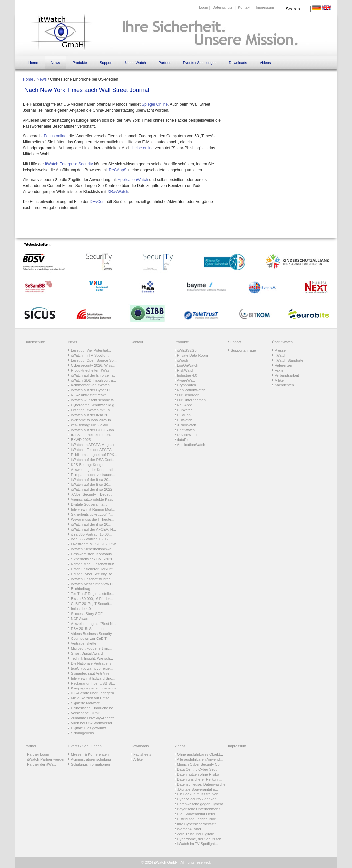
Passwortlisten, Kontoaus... (93, 554)
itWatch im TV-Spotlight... (91, 355)
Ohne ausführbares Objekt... (200, 754)
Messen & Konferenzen (90, 754)
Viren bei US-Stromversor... (93, 723)
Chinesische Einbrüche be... (94, 708)
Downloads (238, 63)
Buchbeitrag (81, 589)
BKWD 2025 (81, 440)
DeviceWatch (188, 435)
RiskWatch (186, 370)
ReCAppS (117, 170)
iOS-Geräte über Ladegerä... (94, 693)
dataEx (183, 440)
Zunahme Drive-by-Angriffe (93, 718)
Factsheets (142, 754)
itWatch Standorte (289, 360)
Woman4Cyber (189, 829)
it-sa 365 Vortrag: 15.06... (91, 534)
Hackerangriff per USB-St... (93, 683)
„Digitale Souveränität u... (198, 789)
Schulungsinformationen (90, 764)
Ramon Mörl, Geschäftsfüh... (94, 564)
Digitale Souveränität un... (92, 504)
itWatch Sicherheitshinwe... (93, 549)
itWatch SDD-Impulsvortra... (93, 380)
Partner (165, 63)
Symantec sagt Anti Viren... (93, 673)
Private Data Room (193, 355)
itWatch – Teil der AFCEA (91, 450)
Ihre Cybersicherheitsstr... (198, 824)
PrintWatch (186, 430)
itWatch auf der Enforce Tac (93, 375)
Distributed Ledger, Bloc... (198, 819)
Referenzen (284, 365)
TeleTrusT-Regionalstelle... (92, 594)
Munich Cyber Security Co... (200, 764)
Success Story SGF (87, 614)
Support (106, 63)
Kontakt (244, 7)
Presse (280, 350)
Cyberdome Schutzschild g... (94, 405)
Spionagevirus (82, 733)
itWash (183, 360)
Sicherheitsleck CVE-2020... (94, 559)
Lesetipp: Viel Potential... (91, 350)
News (55, 63)
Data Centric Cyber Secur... (199, 769)
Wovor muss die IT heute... (93, 519)
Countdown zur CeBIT (89, 638)
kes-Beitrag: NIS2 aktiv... (91, 425)
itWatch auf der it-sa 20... (91, 415)
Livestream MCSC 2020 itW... (95, 544)
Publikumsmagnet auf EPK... (94, 455)
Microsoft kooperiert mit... (91, 648)
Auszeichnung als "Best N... (93, 624)
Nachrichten (284, 385)
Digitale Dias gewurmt (89, 728)
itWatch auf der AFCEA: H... (93, 529)
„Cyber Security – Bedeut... (93, 494)
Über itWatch (135, 63)
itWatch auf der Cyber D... (92, 390)
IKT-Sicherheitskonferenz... (93, 435)
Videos (265, 63)
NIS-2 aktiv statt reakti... (90, 395)
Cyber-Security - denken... (198, 799)
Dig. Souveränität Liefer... (198, 814)
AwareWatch (187, 380)
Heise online (143, 148)
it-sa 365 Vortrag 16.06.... (91, 539)
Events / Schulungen (200, 63)
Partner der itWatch (43, 764)
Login (203, 7)
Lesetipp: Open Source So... (94, 360)
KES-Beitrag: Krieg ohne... (92, 465)
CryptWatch (187, 385)
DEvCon (97, 202)
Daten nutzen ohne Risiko (198, 774)
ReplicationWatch (191, 390)
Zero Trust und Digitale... (197, 834)
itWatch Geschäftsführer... (92, 579)
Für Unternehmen (191, 400)
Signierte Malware (85, 703)
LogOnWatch (188, 365)
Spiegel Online (155, 104)
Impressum (265, 7)
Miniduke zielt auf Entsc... (92, 698)
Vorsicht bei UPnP (86, 713)
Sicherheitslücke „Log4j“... (92, 514)
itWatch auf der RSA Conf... (93, 460)
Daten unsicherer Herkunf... (93, 569)
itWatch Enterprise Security (69, 164)
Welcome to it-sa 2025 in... (92, 420)
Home (33, 63)
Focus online (55, 136)
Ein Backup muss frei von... (199, 794)
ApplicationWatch (133, 180)
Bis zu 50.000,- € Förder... (92, 599)
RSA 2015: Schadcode (89, 629)
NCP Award (80, 619)
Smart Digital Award (87, 653)
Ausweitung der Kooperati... (93, 470)
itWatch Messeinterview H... (93, 584)
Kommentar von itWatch (90, 385)
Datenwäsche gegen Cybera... (202, 804)
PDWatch (185, 420)
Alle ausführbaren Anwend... (200, 759)
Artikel (280, 380)
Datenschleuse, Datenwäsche (201, 784)
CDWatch (185, 410)
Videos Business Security (91, 634)
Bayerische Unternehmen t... (200, 809)
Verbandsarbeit (287, 375)
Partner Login (38, 754)
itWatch (280, 355)
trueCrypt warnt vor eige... (92, 668)
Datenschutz (222, 7)
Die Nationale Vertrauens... (93, 663)
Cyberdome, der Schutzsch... (201, 839)
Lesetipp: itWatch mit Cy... (92, 410)
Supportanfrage (243, 350)
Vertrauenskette (84, 643)
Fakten (280, 370)
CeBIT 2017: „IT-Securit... (92, 604)
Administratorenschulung (91, 759)
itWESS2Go (187, 350)
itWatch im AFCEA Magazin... (95, 445)
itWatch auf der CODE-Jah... (94, 430)
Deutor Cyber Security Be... (93, 574)
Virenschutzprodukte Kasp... (94, 499)
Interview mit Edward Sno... (93, 678)
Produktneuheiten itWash (91, 370)
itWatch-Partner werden (46, 759)
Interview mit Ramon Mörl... (93, 509)
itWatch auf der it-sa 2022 (92, 489)
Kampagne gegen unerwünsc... (96, 688)
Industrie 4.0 (81, 609)
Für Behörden (188, 395)
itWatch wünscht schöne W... (94, 400)
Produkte (80, 63)
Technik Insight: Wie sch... (92, 658)
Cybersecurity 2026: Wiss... (93, 365)
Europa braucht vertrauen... (93, 475)
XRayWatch (118, 192)
